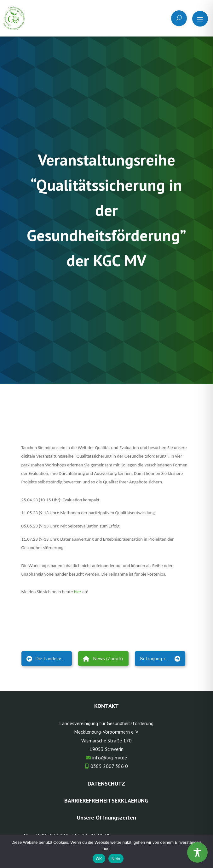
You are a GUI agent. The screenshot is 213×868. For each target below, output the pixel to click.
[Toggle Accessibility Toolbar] (197, 852)
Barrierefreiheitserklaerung (106, 800)
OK (99, 859)
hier (78, 592)
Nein (116, 859)
